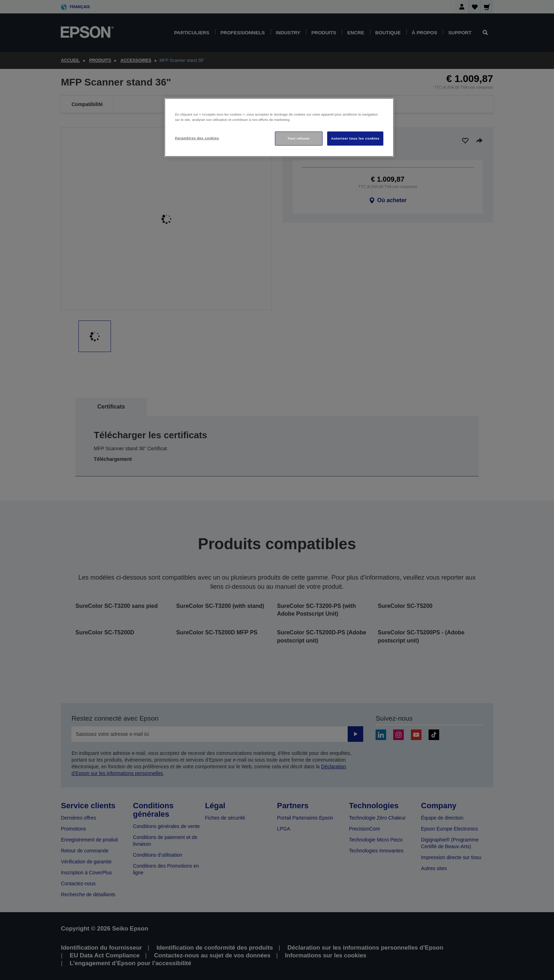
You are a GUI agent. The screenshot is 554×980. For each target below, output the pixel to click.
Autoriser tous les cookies (355, 138)
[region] (279, 127)
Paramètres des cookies (197, 138)
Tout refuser (298, 138)
